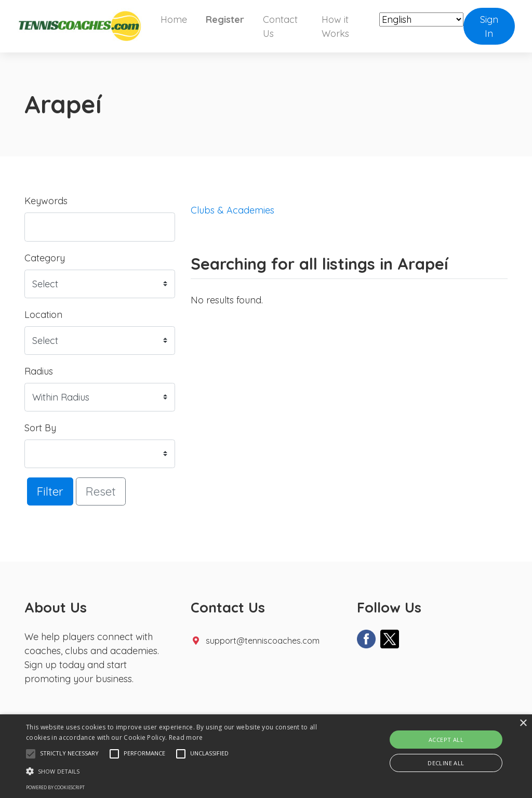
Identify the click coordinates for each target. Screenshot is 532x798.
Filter (50, 491)
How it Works (335, 26)
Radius (39, 371)
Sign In (489, 26)
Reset (101, 491)
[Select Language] (421, 19)
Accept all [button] (446, 740)
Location (43, 315)
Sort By (40, 428)
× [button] (523, 723)
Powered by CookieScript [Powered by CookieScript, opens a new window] (55, 787)
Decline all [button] (446, 763)
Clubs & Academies (232, 210)
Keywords (46, 201)
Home (174, 19)
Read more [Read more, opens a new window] (186, 737)
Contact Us (280, 26)
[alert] (266, 756)
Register (225, 19)
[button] (31, 754)
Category (45, 258)
